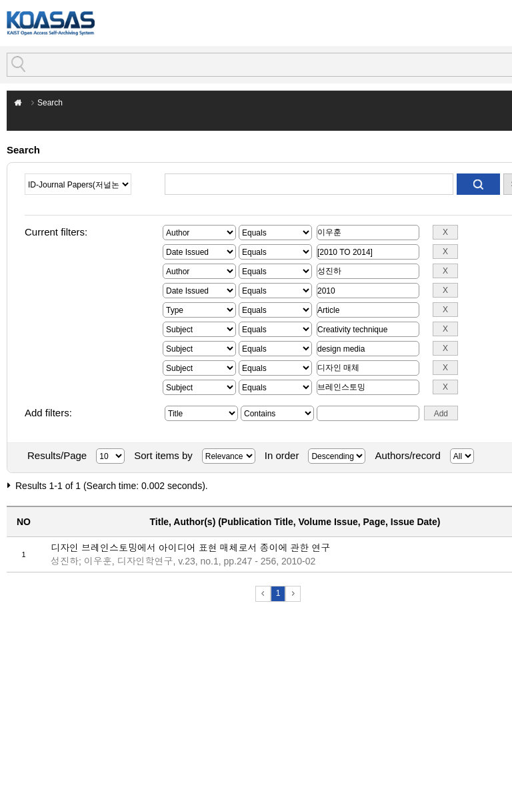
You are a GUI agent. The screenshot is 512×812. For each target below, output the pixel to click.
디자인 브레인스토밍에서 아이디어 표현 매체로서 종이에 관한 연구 (190, 548)
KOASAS (51, 23)
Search (50, 103)
